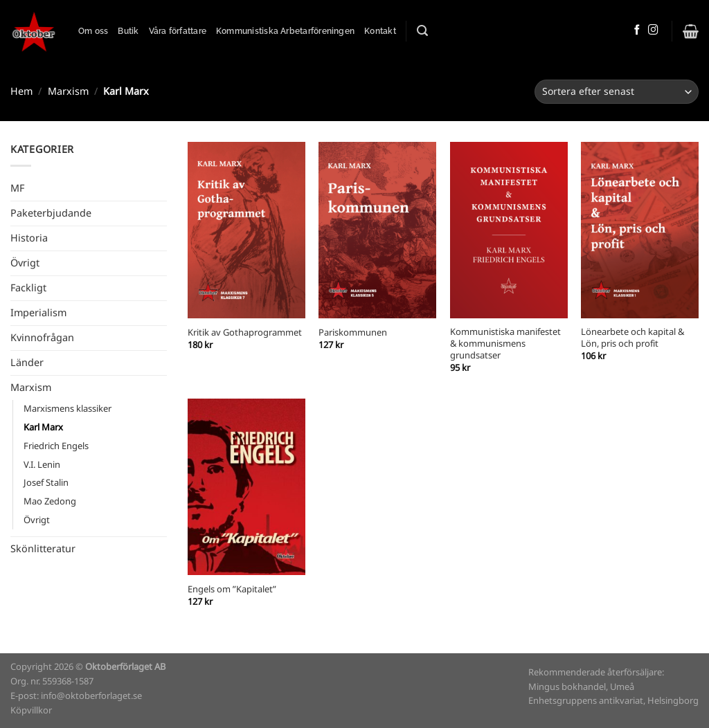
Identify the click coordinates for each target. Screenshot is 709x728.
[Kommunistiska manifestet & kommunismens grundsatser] (509, 230)
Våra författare (178, 31)
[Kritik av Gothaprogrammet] (246, 230)
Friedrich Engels (56, 446)
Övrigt (25, 263)
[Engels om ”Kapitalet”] (246, 487)
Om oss (93, 31)
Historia (29, 238)
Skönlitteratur (43, 549)
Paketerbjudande (51, 213)
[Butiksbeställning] (617, 92)
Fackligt (28, 288)
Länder (27, 363)
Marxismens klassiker (68, 409)
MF (17, 188)
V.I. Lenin (42, 465)
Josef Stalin (46, 483)
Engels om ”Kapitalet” (232, 590)
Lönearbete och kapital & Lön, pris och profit (632, 338)
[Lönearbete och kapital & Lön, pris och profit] (640, 230)
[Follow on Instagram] (653, 30)
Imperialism (38, 313)
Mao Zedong (50, 501)
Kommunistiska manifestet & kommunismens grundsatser (505, 344)
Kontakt (380, 31)
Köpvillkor (31, 710)
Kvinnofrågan (42, 338)
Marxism (68, 91)
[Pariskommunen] (377, 230)
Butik (128, 31)
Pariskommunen (353, 333)
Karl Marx (43, 427)
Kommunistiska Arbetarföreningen (285, 31)
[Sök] (422, 31)
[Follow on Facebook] (637, 30)
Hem (21, 91)
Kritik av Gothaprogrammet (245, 333)
